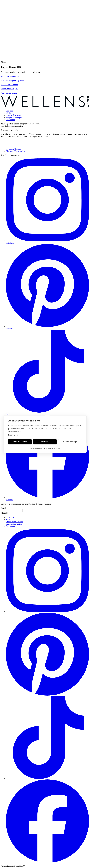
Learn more (13, 435)
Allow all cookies (20, 442)
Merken (9, 113)
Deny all (45, 442)
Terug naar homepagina (10, 76)
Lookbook (10, 111)
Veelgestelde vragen (14, 117)
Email (3, 508)
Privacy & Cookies (13, 149)
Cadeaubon (10, 120)
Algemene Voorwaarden (15, 151)
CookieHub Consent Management (49, 448)
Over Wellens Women (14, 115)
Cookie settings (70, 442)
